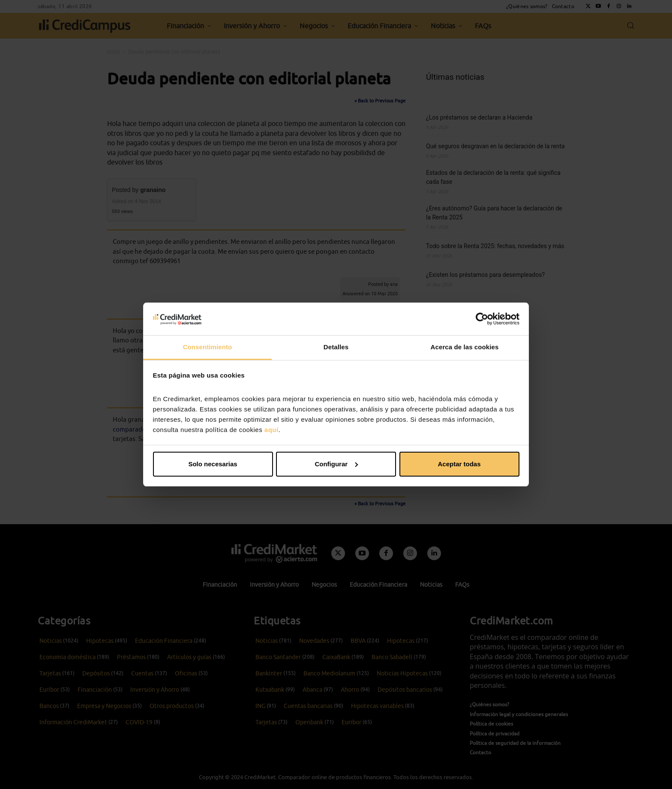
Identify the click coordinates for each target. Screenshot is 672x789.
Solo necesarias (213, 464)
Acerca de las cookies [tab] (465, 347)
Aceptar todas (459, 464)
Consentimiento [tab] (208, 347)
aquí (271, 430)
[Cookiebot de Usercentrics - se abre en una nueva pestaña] (482, 319)
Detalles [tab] (336, 347)
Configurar (336, 464)
